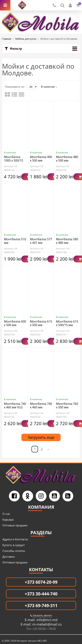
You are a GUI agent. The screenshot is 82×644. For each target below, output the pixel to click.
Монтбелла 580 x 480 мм (67, 241)
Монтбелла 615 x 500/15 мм (67, 323)
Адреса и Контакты (15, 539)
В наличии (49, 87)
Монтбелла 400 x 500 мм (41, 159)
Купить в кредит (14, 545)
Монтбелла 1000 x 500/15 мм (13, 160)
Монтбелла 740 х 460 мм (41, 405)
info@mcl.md (46, 620)
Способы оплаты (14, 551)
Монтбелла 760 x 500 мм (67, 405)
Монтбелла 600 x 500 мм (15, 323)
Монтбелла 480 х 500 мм (67, 159)
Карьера (8, 519)
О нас (6, 514)
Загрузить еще (41, 437)
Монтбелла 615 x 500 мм (41, 323)
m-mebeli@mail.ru (46, 624)
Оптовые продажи (15, 525)
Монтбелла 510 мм (15, 241)
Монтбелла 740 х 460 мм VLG (15, 405)
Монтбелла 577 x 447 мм (41, 241)
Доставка (9, 557)
